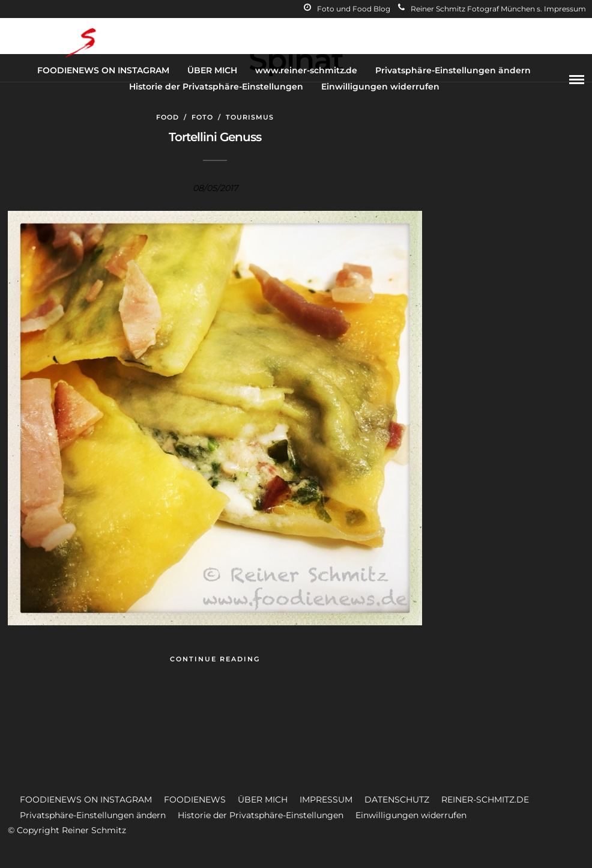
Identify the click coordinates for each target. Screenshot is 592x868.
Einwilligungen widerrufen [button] (411, 815)
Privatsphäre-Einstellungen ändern (453, 70)
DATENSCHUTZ (397, 800)
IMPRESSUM (326, 800)
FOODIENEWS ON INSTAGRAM (103, 70)
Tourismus (250, 117)
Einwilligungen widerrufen (380, 86)
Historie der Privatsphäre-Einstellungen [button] (261, 815)
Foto (202, 117)
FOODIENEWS (195, 800)
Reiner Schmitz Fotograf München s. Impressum (492, 9)
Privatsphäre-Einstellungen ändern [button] (93, 815)
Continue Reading (215, 659)
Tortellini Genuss (215, 137)
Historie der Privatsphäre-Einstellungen (216, 86)
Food (168, 117)
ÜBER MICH (212, 70)
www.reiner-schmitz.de (306, 70)
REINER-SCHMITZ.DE (485, 800)
